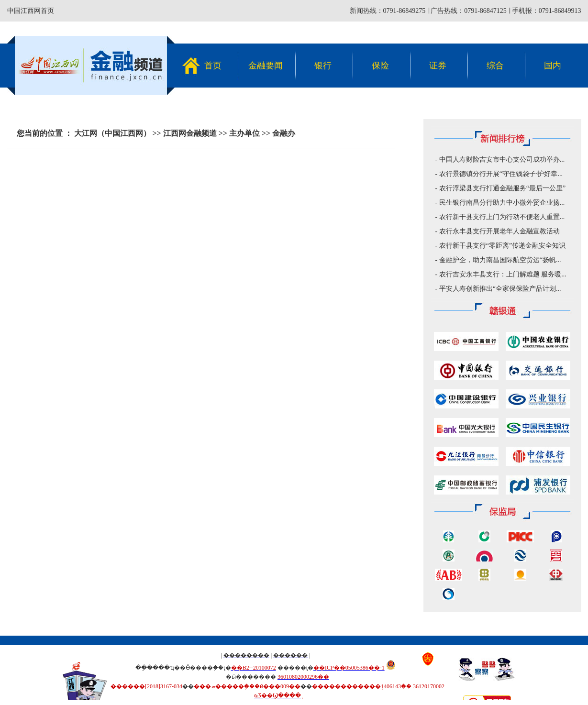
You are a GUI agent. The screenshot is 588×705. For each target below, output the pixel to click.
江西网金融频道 (190, 133)
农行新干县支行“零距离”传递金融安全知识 (502, 246)
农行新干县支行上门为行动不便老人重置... (502, 217)
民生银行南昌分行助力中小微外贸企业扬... (502, 203)
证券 (438, 66)
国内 (553, 66)
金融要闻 (266, 66)
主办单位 (244, 133)
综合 (495, 66)
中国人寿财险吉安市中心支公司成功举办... (502, 160)
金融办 (284, 133)
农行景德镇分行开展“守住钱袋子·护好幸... (501, 174)
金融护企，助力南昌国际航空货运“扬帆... (500, 260)
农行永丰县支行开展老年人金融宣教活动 (499, 231)
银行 (323, 66)
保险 (380, 66)
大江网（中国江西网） (112, 133)
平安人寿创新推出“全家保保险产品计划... (500, 289)
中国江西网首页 (31, 11)
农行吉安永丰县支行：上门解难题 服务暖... (503, 274)
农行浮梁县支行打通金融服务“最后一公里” (502, 188)
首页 (213, 66)
